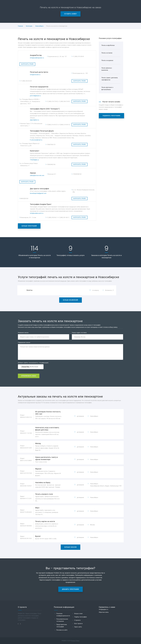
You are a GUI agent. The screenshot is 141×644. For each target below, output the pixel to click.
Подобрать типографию (111, 116)
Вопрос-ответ (79, 614)
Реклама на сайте (62, 630)
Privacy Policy (75, 641)
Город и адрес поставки (79, 333)
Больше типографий (29, 226)
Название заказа (23, 333)
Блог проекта (79, 624)
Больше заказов (71, 547)
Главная (20, 26)
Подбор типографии (81, 617)
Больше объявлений (70, 300)
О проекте (77, 620)
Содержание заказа (24, 342)
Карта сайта (78, 627)
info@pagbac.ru (104, 609)
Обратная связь (104, 612)
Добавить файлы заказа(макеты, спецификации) (33, 363)
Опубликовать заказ (29, 376)
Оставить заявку (71, 14)
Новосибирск (39, 26)
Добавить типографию (70, 589)
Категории (29, 26)
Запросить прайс (27, 64)
